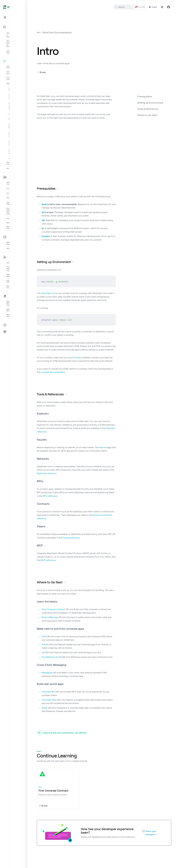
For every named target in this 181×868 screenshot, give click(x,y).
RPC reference (50, 496)
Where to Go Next (147, 115)
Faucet (102, 447)
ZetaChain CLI (48, 293)
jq (43, 228)
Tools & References (148, 109)
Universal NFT (48, 692)
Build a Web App (50, 617)
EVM (44, 636)
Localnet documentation (53, 372)
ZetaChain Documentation (54, 32)
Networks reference (47, 473)
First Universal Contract (53, 609)
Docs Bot (140, 7)
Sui (43, 652)
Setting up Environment (150, 103)
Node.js (45, 204)
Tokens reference (71, 538)
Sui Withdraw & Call (52, 657)
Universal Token (49, 700)
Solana (45, 644)
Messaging (47, 673)
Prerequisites (145, 96)
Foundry (46, 236)
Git (43, 220)
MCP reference (48, 560)
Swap (44, 708)
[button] (14, 17)
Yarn (44, 212)
